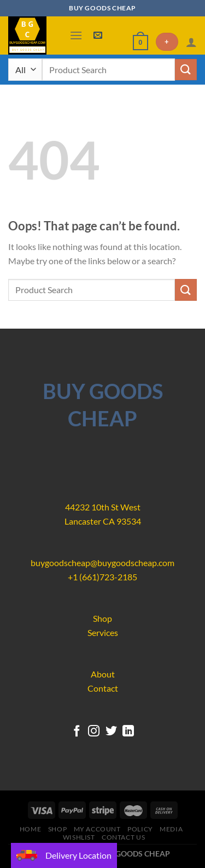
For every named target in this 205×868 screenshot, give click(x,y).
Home (30, 829)
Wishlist (79, 837)
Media (171, 829)
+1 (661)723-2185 (102, 577)
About (103, 674)
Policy (140, 829)
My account (97, 829)
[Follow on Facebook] (76, 732)
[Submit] (186, 70)
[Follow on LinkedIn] (128, 732)
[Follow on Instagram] (94, 732)
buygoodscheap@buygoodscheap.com (102, 563)
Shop (102, 618)
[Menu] (76, 35)
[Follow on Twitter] (111, 732)
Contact (103, 688)
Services (103, 632)
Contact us (123, 837)
